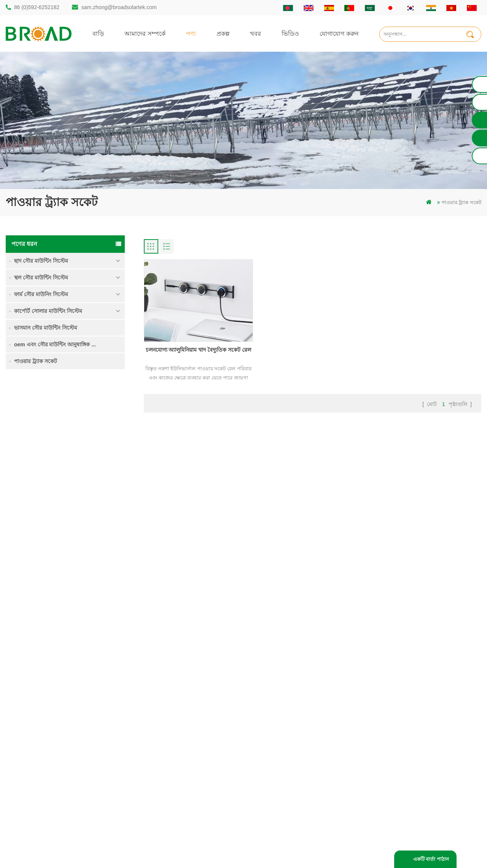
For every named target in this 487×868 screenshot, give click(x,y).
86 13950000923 (39, 747)
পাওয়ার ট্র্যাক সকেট (36, 361)
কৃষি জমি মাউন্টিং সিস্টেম (87, 464)
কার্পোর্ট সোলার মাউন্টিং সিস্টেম (48, 311)
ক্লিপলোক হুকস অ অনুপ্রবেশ (90, 593)
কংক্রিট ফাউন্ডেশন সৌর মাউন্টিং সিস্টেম (85, 555)
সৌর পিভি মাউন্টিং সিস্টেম (185, 738)
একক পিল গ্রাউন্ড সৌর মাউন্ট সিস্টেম (84, 426)
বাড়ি (98, 33)
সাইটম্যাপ (291, 751)
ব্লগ (285, 738)
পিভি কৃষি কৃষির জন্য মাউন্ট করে (190, 764)
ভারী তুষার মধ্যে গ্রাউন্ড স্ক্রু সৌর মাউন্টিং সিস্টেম (87, 512)
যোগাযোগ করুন (339, 33)
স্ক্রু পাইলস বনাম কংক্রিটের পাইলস (192, 725)
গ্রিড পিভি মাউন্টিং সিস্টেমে (185, 751)
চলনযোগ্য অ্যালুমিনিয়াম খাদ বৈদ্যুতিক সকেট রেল (197, 348)
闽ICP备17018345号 (308, 851)
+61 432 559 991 (39, 794)
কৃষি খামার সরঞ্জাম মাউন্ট (183, 790)
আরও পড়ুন (74, 443)
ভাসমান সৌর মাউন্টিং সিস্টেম (46, 328)
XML (287, 764)
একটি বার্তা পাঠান (431, 859)
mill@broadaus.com (42, 778)
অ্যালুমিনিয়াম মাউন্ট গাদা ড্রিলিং (190, 712)
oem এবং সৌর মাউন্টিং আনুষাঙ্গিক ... (55, 344)
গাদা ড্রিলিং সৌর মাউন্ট (182, 686)
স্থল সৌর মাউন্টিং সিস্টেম (41, 278)
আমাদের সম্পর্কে (145, 33)
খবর (255, 33)
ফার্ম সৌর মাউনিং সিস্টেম (41, 294)
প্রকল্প (223, 33)
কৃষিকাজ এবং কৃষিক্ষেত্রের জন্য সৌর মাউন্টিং (202, 777)
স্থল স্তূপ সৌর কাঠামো (179, 699)
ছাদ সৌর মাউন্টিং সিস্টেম (41, 261)
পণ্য (191, 33)
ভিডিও (290, 33)
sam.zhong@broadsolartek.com (119, 7)
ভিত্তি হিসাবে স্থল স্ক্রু (178, 803)
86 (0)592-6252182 (37, 7)
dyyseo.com (373, 851)
